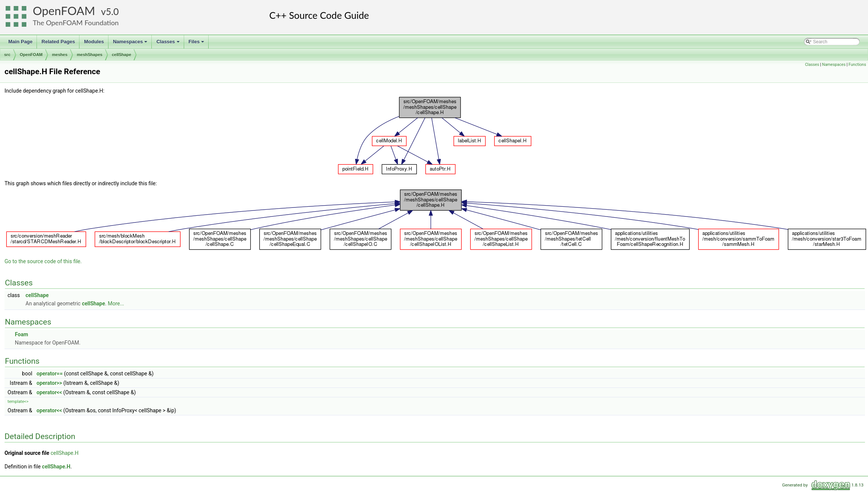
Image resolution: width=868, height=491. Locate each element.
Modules (94, 42)
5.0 (112, 11)
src (7, 55)
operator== (50, 374)
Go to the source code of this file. (43, 261)
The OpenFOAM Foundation (76, 23)
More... (116, 303)
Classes (168, 44)
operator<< (49, 392)
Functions (857, 65)
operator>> (49, 383)
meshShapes (90, 55)
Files (197, 44)
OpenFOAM (64, 11)
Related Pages (58, 42)
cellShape (121, 55)
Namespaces (131, 44)
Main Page (20, 42)
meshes (60, 55)
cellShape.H (64, 453)
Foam (21, 334)
